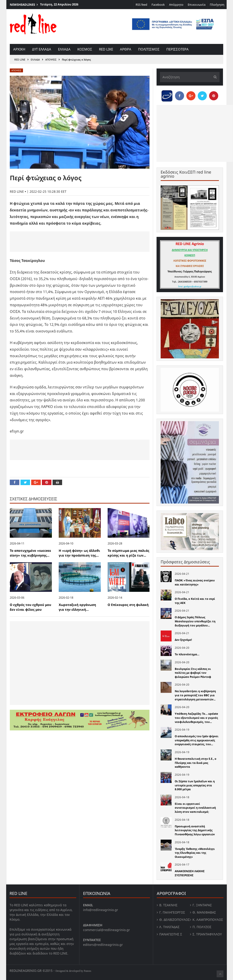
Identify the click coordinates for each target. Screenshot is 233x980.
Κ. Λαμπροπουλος (208, 920)
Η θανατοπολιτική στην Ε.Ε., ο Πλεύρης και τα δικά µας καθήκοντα (196, 763)
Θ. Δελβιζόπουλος (175, 920)
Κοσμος (85, 49)
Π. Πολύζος (202, 927)
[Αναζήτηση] (190, 77)
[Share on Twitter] (25, 482)
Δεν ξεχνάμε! (183, 640)
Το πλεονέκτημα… (187, 654)
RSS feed (141, 5)
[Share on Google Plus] (36, 482)
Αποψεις (51, 60)
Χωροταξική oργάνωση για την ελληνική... (77, 607)
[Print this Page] (57, 482)
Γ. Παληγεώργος (172, 912)
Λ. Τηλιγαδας (169, 927)
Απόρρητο (176, 5)
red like (106, 49)
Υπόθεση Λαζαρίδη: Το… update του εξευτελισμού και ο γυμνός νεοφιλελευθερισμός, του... (196, 718)
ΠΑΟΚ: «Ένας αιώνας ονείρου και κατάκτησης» (195, 582)
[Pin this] (47, 482)
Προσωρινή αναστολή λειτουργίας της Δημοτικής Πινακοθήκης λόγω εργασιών (195, 830)
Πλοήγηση (217, 5)
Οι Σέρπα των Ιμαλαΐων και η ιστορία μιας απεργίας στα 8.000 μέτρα (195, 785)
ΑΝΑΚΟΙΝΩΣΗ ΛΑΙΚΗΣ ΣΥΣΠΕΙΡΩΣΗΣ (190, 873)
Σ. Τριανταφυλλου (207, 934)
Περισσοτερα (177, 49)
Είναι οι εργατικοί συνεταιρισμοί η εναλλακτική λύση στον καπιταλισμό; (195, 808)
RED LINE (20, 60)
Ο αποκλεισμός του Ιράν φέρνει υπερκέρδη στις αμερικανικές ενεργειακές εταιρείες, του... (197, 740)
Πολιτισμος (149, 49)
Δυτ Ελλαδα (42, 49)
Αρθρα (126, 49)
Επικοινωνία (197, 5)
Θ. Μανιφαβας (204, 912)
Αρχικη (19, 49)
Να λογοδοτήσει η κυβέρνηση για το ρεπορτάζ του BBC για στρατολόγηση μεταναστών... (195, 695)
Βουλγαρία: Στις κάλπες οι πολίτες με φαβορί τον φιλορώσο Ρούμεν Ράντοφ (193, 673)
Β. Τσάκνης (168, 905)
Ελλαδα (64, 49)
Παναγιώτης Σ (171, 934)
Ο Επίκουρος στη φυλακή (128, 605)
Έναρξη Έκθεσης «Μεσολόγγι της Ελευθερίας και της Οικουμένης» (195, 853)
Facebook (158, 5)
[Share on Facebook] (15, 482)
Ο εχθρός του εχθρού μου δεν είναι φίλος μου (30, 607)
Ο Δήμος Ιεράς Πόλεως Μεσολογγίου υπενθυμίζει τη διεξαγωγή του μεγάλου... (195, 621)
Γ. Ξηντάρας (202, 905)
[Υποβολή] (214, 77)
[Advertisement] (80, 242)
